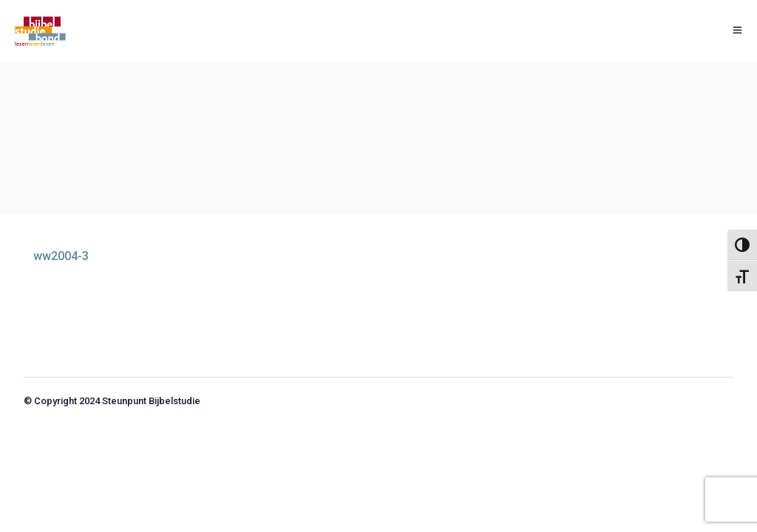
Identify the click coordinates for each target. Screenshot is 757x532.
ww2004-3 (61, 256)
